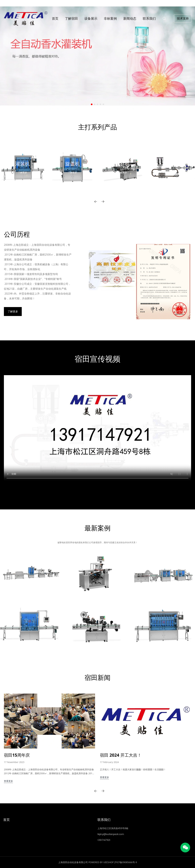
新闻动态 (130, 18)
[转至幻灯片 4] (100, 104)
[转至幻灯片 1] (92, 104)
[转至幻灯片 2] (95, 104)
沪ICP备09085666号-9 (126, 862)
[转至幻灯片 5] (103, 104)
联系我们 (149, 18)
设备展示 (91, 18)
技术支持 (183, 18)
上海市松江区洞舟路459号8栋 (113, 828)
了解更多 (23, 172)
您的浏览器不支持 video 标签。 (97, 428)
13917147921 (104, 840)
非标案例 (110, 18)
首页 (55, 18)
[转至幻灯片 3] (97, 104)
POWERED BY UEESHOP (101, 862)
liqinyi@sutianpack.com (111, 834)
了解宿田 (71, 18)
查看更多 (8, 781)
